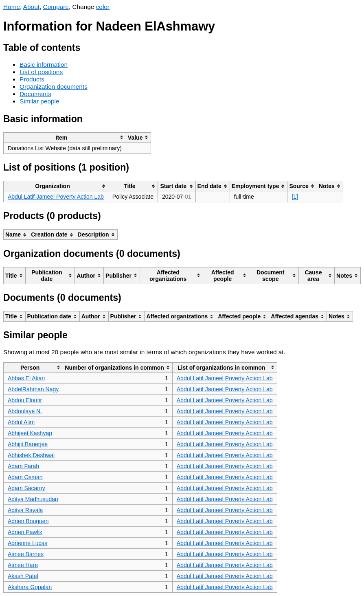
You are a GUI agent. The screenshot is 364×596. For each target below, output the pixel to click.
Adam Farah (23, 466)
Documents (35, 94)
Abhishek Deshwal (31, 455)
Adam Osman (25, 477)
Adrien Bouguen (28, 521)
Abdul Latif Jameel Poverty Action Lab (56, 197)
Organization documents (54, 87)
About (31, 7)
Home (12, 7)
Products (32, 79)
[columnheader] (65, 137)
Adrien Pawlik (25, 532)
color (103, 7)
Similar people (39, 101)
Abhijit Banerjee (28, 444)
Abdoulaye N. (25, 411)
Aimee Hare (23, 565)
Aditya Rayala (25, 510)
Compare (56, 7)
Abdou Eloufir (25, 400)
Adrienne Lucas (27, 543)
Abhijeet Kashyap (30, 433)
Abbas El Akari (26, 378)
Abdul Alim (21, 422)
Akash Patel (23, 576)
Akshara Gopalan (30, 587)
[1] (295, 197)
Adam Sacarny (26, 488)
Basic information (44, 65)
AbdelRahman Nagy (33, 389)
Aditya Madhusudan (33, 499)
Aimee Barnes (26, 554)
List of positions (41, 72)
